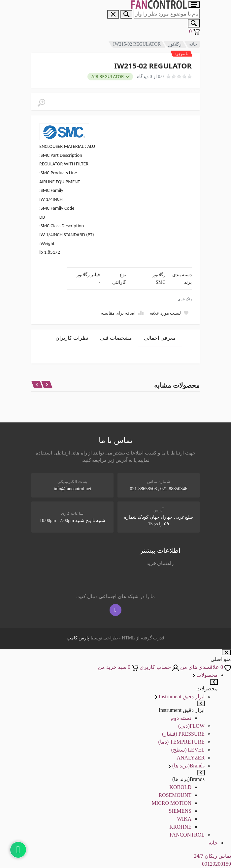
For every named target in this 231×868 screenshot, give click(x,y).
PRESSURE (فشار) (183, 734)
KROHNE (180, 827)
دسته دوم (181, 718)
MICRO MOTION (172, 803)
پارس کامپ (78, 638)
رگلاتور (175, 44)
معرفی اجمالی (160, 338)
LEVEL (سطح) (188, 750)
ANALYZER (191, 758)
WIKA (184, 819)
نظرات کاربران (72, 338)
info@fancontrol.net (73, 489)
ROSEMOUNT (175, 795)
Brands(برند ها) (187, 766)
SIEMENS (180, 811)
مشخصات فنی (116, 338)
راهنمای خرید (160, 563)
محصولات (205, 675)
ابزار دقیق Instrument (180, 696)
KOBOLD (180, 787)
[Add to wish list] (169, 313)
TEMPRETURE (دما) (181, 742)
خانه (193, 44)
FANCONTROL (187, 835)
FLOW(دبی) (191, 726)
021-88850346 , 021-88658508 (159, 489)
